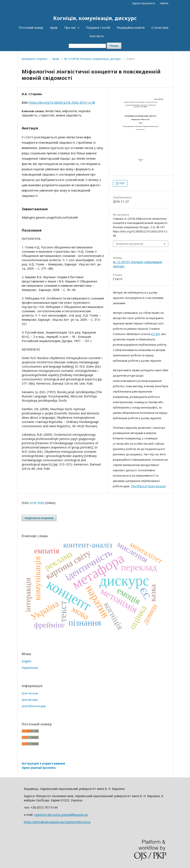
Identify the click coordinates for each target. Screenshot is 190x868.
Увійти (164, 3)
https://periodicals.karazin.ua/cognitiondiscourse (57, 822)
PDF (122, 183)
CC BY (155, 334)
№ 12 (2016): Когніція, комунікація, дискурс (93, 59)
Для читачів (30, 693)
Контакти (97, 36)
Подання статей (98, 28)
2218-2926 (37, 503)
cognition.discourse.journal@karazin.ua (61, 815)
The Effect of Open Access (148, 486)
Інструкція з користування (43, 766)
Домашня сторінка (34, 59)
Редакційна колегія (131, 28)
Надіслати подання (39, 518)
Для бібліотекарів (34, 706)
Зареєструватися (143, 3)
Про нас (71, 28)
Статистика (160, 28)
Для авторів (30, 700)
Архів (54, 28)
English (27, 661)
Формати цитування (130, 244)
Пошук (114, 46)
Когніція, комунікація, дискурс (95, 18)
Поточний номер (31, 28)
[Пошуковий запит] (87, 46)
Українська (30, 668)
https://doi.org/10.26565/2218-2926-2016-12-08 (62, 102)
